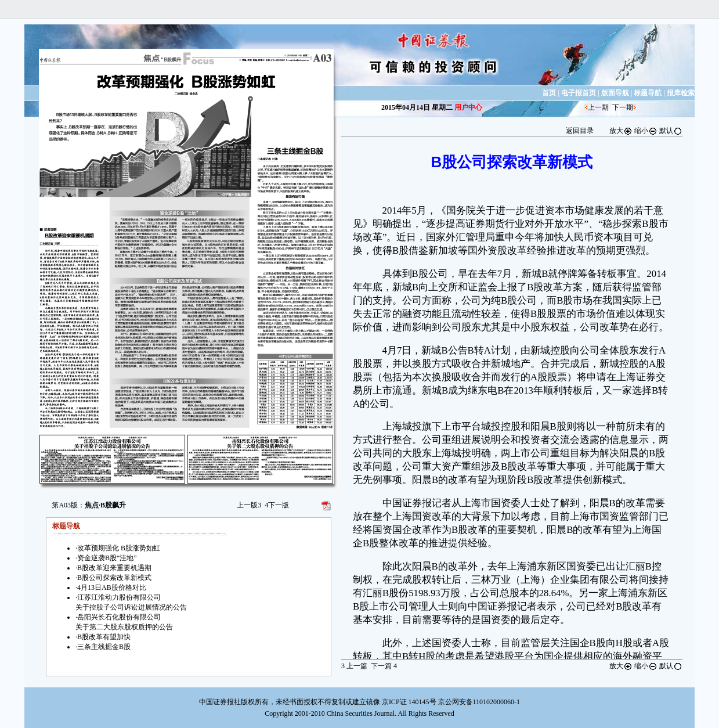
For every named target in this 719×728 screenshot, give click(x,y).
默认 (671, 131)
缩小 (646, 131)
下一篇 (384, 666)
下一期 (623, 107)
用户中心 (468, 107)
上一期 (598, 107)
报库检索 (681, 93)
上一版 (249, 505)
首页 (549, 93)
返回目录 (580, 131)
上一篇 (354, 666)
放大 (621, 131)
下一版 (277, 505)
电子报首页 (579, 93)
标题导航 (648, 93)
